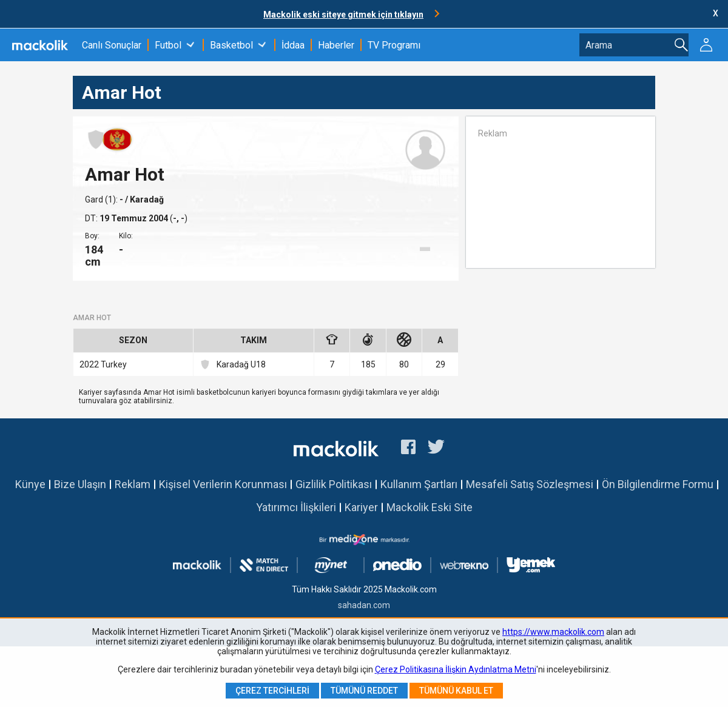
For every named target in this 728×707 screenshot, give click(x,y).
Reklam (133, 484)
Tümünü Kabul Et (456, 691)
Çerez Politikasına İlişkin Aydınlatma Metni (456, 669)
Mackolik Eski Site (430, 507)
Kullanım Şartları (419, 484)
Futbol (168, 45)
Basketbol (231, 45)
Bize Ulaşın (80, 484)
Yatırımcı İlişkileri (296, 507)
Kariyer (361, 507)
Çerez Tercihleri (272, 691)
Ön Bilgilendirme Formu (658, 484)
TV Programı (394, 45)
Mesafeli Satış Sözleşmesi (530, 484)
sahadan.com (364, 605)
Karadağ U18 (233, 364)
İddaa (293, 45)
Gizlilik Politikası (334, 484)
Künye (30, 484)
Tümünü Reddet (364, 691)
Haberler (336, 45)
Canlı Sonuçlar (112, 45)
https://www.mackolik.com (553, 632)
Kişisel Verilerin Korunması (223, 484)
